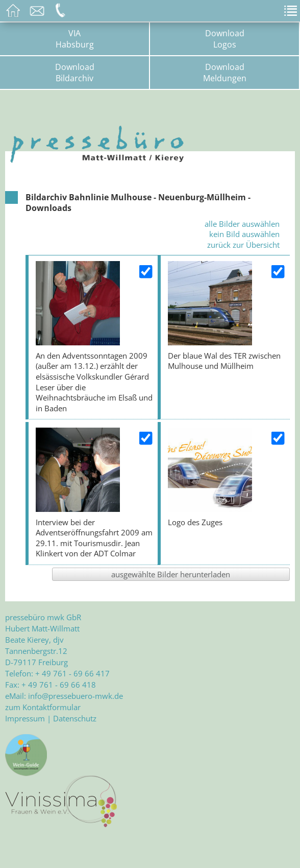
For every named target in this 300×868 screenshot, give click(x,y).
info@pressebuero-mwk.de (76, 696)
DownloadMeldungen (225, 73)
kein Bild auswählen (244, 234)
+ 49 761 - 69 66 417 (72, 673)
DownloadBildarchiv (75, 73)
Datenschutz (75, 718)
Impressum (25, 718)
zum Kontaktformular (43, 707)
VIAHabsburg (75, 39)
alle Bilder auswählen (242, 224)
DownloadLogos (225, 39)
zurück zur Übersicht (243, 245)
